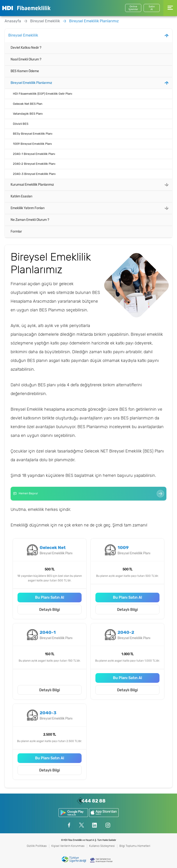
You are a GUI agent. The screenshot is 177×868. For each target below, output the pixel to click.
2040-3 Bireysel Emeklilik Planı (34, 174)
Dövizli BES (21, 124)
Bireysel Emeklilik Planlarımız (94, 21)
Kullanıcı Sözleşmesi (102, 846)
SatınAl (152, 8)
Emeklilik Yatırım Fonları (28, 208)
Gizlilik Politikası (37, 846)
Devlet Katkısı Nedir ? (26, 48)
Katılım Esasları (21, 196)
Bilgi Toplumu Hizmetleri (135, 846)
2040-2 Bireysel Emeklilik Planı (34, 164)
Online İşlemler (133, 8)
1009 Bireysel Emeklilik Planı (32, 144)
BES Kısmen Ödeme (25, 71)
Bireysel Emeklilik (45, 21)
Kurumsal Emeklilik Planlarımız (32, 185)
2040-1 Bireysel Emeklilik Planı (34, 154)
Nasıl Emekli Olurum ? (26, 59)
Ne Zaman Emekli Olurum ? (30, 220)
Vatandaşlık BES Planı (28, 114)
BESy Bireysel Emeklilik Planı (33, 134)
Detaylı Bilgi (50, 610)
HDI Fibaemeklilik (26, 8)
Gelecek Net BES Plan (28, 104)
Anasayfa (13, 21)
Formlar (16, 232)
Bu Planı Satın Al (50, 597)
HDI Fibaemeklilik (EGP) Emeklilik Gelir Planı (43, 94)
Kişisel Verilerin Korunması (68, 846)
